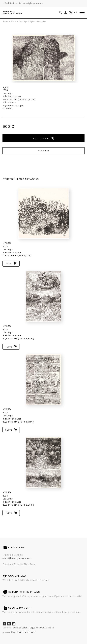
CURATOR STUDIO (25, 632)
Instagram (9, 624)
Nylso (6, 87)
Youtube (14, 624)
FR (75, 12)
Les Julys (23, 22)
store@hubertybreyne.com (17, 558)
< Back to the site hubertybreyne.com (23, 3)
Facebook (4, 624)
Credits (50, 628)
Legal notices (37, 628)
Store (13, 22)
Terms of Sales (20, 628)
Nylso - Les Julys (38, 22)
